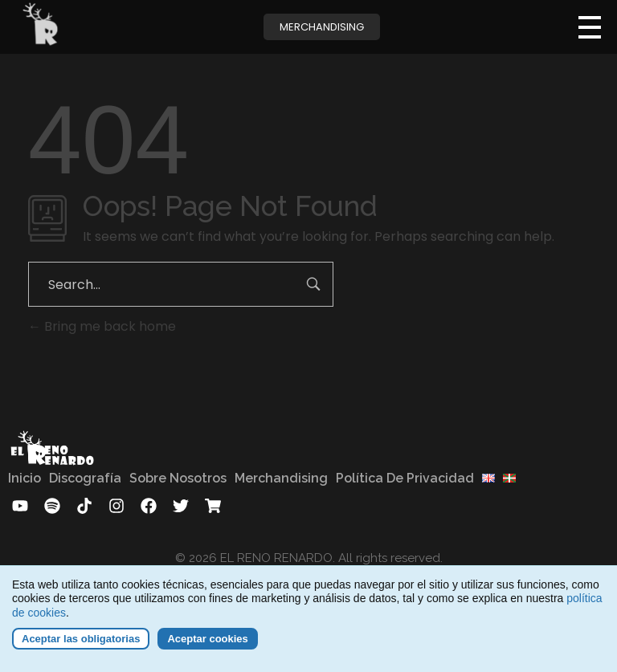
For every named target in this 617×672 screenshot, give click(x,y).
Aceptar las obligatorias (81, 644)
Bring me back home (102, 326)
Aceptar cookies (207, 644)
